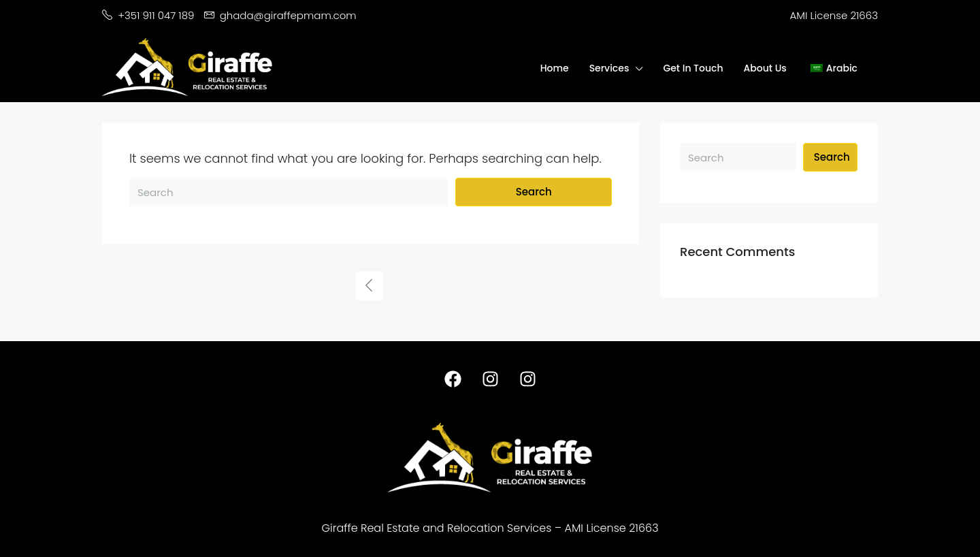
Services (609, 68)
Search (534, 192)
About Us (765, 68)
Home (555, 68)
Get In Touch (693, 68)
